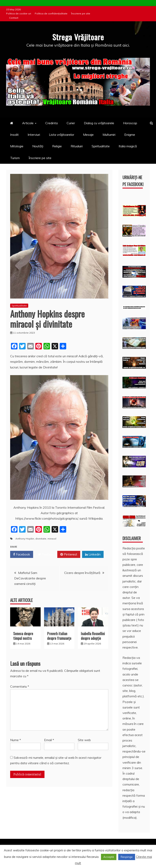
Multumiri (109, 135)
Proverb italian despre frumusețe (59, 636)
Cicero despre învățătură (82, 573)
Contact (14, 18)
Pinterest (69, 554)
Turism (15, 158)
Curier (71, 123)
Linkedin (93, 554)
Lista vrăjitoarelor (62, 135)
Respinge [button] (127, 857)
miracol (52, 539)
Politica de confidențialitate (51, 13)
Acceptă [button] (109, 857)
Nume (16, 740)
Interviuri (34, 135)
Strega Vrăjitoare (78, 36)
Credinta (51, 123)
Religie (57, 146)
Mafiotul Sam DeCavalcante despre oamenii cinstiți (30, 578)
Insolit (14, 135)
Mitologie (17, 146)
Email (49, 740)
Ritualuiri (77, 146)
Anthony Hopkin (25, 539)
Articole (28, 123)
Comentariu (20, 686)
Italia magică (128, 146)
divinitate (41, 539)
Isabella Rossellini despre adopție (93, 636)
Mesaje (88, 135)
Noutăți (38, 146)
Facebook (22, 554)
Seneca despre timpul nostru (23, 636)
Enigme (130, 135)
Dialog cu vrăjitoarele (99, 123)
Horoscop (130, 123)
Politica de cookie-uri (19, 13)
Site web (84, 740)
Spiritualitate (101, 146)
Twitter (45, 554)
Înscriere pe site (81, 13)
